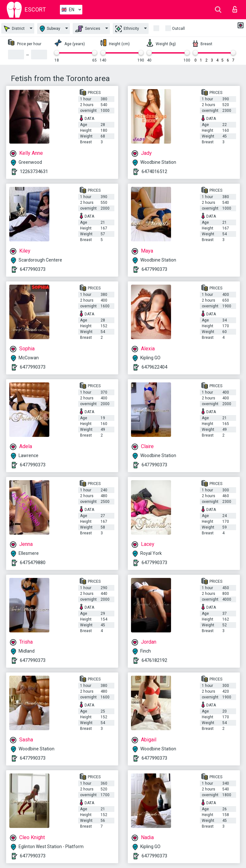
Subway (50, 29)
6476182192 (154, 660)
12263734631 (34, 171)
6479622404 (154, 367)
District (14, 29)
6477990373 (33, 269)
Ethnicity (127, 29)
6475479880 (33, 563)
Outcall (178, 29)
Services (88, 29)
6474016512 (154, 171)
